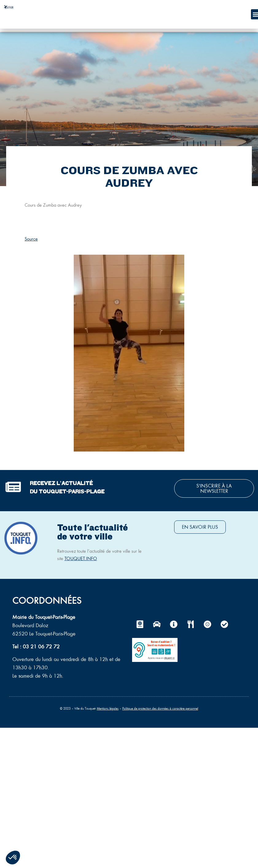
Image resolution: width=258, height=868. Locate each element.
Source (31, 239)
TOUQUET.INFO (81, 558)
